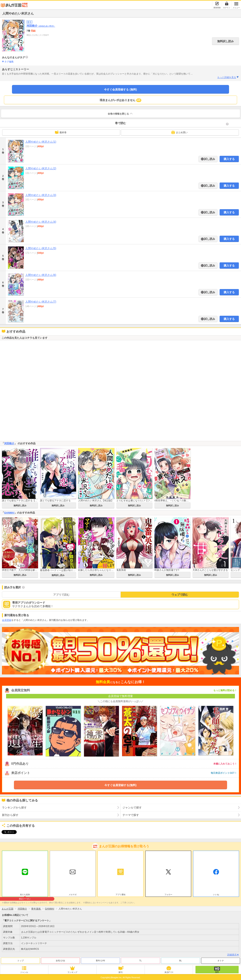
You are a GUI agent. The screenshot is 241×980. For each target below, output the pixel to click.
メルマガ (73, 894)
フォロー (168, 894)
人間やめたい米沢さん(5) (41, 248)
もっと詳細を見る (228, 77)
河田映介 (41, 26)
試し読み (209, 159)
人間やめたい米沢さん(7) (41, 302)
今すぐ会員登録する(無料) (120, 785)
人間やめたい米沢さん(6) (41, 275)
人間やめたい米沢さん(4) (41, 222)
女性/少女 (60, 960)
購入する (229, 159)
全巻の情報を (120, 114)
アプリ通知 (120, 894)
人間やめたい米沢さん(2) (41, 168)
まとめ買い (179, 132)
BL (180, 960)
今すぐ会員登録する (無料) (120, 89)
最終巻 (61, 132)
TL (141, 960)
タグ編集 (9, 62)
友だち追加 (25, 894)
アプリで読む (61, 595)
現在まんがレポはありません (121, 100)
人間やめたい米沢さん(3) (41, 195)
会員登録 (7, 620)
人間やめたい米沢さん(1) (41, 142)
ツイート (7, 832)
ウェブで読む (180, 595)
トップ (21, 960)
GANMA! (9, 513)
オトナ (221, 960)
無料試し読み (225, 41)
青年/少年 (100, 960)
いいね (216, 894)
